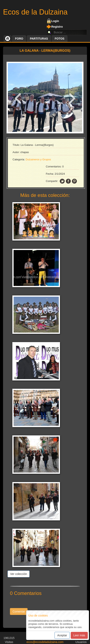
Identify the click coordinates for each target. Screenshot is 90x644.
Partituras (39, 39)
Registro (57, 27)
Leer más (79, 635)
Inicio (7, 39)
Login (55, 21)
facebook (68, 181)
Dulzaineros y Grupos (38, 159)
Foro (19, 39)
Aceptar (62, 635)
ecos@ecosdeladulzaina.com (45, 642)
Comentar (19, 611)
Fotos (60, 39)
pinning (74, 181)
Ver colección (19, 574)
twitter (62, 181)
